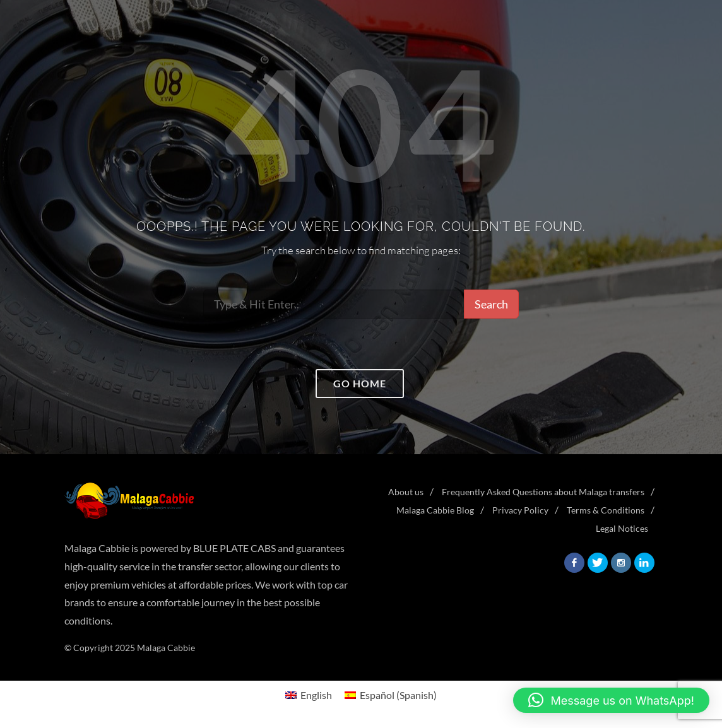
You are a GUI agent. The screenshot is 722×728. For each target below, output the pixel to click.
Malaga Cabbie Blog (435, 510)
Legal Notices (622, 528)
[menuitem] (309, 695)
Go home (360, 383)
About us (406, 492)
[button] (612, 700)
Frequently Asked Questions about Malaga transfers (543, 492)
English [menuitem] (316, 695)
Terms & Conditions (606, 510)
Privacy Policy (520, 510)
